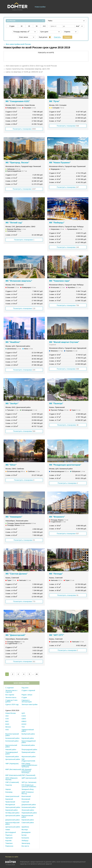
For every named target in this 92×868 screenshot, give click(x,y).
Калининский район (12, 738)
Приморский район (28, 752)
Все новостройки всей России (18, 44)
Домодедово (26, 832)
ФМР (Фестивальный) (13, 769)
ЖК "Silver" (11, 465)
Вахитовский (26, 796)
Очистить (57, 37)
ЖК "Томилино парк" (60, 281)
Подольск (9, 835)
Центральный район (13, 759)
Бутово (24, 835)
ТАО (23, 727)
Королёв (8, 841)
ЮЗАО (24, 724)
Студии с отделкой (28, 690)
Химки (8, 830)
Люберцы (25, 841)
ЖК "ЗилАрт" (12, 403)
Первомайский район (29, 813)
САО (7, 719)
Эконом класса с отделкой (11, 691)
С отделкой (9, 688)
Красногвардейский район (29, 742)
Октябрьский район (12, 813)
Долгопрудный (11, 832)
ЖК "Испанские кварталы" (19, 281)
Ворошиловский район (27, 816)
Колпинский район (12, 741)
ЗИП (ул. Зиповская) (29, 782)
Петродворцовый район (12, 753)
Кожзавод (9, 792)
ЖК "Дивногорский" (16, 635)
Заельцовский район (13, 807)
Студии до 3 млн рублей (11, 701)
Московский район (28, 745)
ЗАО (7, 716)
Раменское (9, 846)
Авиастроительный (12, 796)
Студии (24, 697)
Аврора (8, 789)
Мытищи (25, 830)
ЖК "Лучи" (54, 101)
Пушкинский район (12, 757)
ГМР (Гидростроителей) (28, 760)
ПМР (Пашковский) (28, 775)
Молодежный (10, 805)
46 (37, 674)
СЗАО (24, 716)
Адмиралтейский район (28, 730)
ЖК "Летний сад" (14, 223)
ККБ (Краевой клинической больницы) (26, 771)
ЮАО (7, 724)
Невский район (11, 750)
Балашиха (25, 838)
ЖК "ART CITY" (57, 635)
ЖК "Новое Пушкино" (60, 163)
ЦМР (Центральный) (29, 778)
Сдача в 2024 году (12, 704)
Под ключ (25, 688)
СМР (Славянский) (12, 782)
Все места (25, 846)
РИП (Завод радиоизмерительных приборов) (29, 765)
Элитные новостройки (30, 704)
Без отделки (10, 695)
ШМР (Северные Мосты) (28, 793)
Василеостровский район (12, 735)
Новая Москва (11, 713)
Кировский (9, 799)
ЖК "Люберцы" (57, 223)
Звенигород (26, 843)
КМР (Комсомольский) (13, 775)
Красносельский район (11, 746)
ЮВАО (24, 721)
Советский (25, 802)
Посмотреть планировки (24, 129)
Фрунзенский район (29, 757)
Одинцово (9, 838)
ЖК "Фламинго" (57, 517)
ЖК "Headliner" (13, 342)
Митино (8, 727)
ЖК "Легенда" (56, 574)
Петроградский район (29, 750)
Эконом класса (11, 697)
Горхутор (9, 785)
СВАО (24, 719)
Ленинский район (28, 810)
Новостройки (40, 7)
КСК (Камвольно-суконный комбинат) (29, 786)
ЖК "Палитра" (56, 403)
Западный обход (27, 789)
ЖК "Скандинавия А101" (18, 101)
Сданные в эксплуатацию (27, 701)
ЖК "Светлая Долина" (17, 574)
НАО (7, 730)
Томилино (9, 843)
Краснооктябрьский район (12, 823)
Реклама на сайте (12, 857)
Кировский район (28, 738)
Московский (26, 799)
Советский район (28, 823)
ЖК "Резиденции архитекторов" (65, 465)
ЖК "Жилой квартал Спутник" (64, 342)
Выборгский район (28, 734)
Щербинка (25, 827)
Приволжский (10, 802)
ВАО (7, 721)
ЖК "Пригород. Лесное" (17, 163)
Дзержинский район (29, 805)
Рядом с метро (27, 695)
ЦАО (23, 713)
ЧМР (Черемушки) (12, 764)
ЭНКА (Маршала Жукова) (11, 779)
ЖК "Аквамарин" (14, 517)
